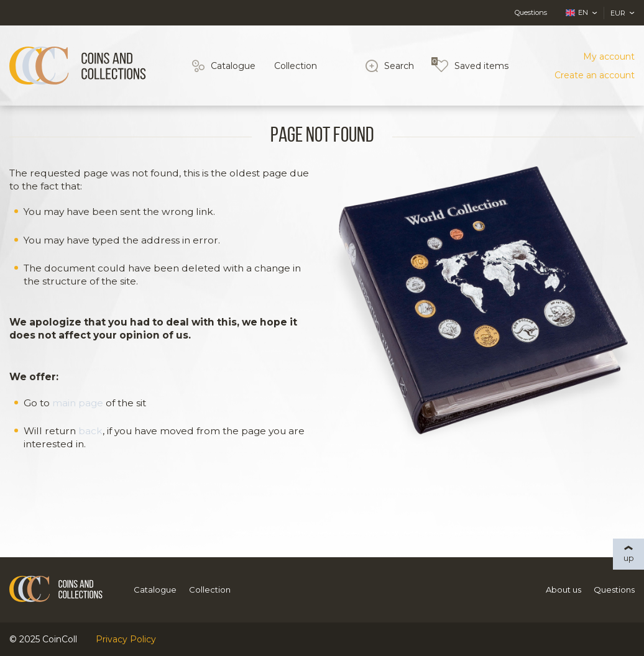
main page (78, 403)
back (90, 431)
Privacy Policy (126, 639)
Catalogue (233, 66)
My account (609, 57)
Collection (296, 66)
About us (563, 590)
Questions (531, 12)
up (629, 558)
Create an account (595, 75)
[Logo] (78, 66)
